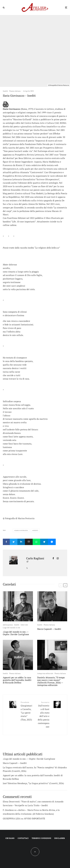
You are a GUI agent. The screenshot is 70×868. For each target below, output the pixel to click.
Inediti (5, 91)
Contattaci (23, 838)
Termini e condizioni (41, 838)
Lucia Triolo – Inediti (38, 805)
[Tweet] (14, 542)
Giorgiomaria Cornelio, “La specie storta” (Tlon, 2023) (27, 711)
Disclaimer (60, 838)
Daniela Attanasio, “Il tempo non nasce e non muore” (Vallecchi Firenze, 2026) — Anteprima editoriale (51, 681)
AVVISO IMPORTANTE (35, 818)
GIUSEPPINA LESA (12, 818)
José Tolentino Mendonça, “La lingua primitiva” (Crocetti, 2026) (33, 783)
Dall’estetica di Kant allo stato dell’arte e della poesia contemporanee (43, 714)
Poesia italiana (15, 91)
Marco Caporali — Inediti (49, 629)
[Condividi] (6, 542)
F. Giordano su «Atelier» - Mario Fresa (21, 810)
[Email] (29, 542)
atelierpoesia (8, 625)
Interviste (24, 625)
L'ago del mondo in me (11, 628)
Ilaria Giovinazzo (21, 530)
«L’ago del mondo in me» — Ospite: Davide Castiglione (16, 633)
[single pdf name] (6, 104)
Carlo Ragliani (35, 558)
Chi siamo (10, 838)
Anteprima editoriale (45, 673)
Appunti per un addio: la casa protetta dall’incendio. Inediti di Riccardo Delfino (17, 680)
